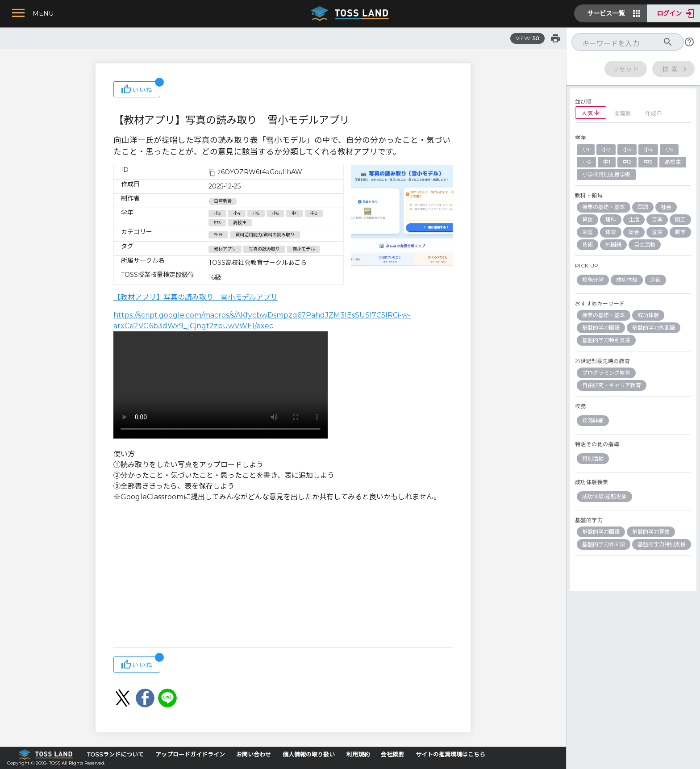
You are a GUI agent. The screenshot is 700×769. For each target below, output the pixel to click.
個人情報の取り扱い (309, 754)
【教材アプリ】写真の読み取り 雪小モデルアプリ (196, 297)
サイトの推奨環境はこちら (450, 754)
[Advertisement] (283, 576)
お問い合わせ (254, 754)
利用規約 (358, 754)
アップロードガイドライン (190, 754)
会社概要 (392, 754)
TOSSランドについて (115, 754)
